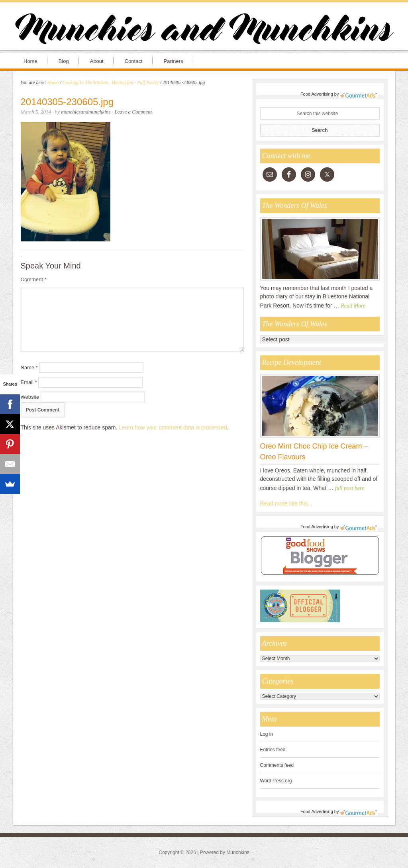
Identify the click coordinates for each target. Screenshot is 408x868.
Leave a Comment (133, 112)
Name (29, 367)
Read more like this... (286, 504)
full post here (350, 488)
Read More (353, 306)
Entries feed (273, 750)
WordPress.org (276, 781)
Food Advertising (317, 94)
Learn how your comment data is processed (173, 427)
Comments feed (277, 765)
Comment (34, 279)
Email (29, 382)
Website (30, 397)
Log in (267, 734)
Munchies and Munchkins (204, 30)
